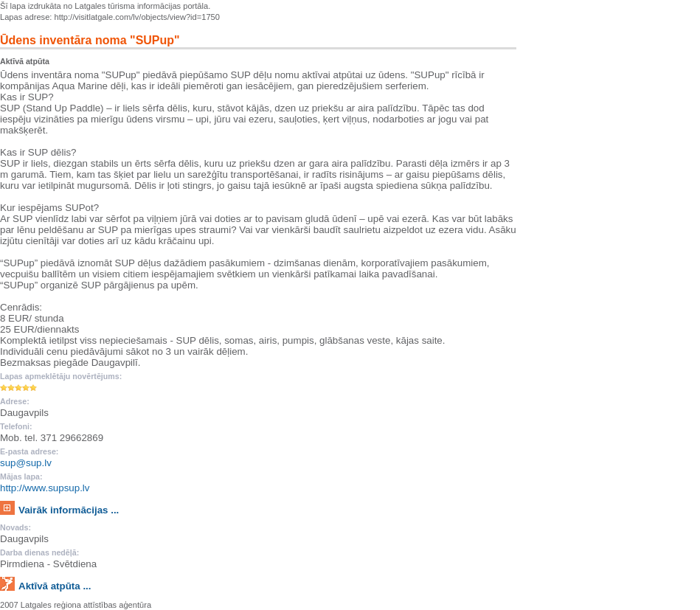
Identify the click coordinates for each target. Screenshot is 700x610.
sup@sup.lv (26, 463)
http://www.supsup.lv (45, 488)
